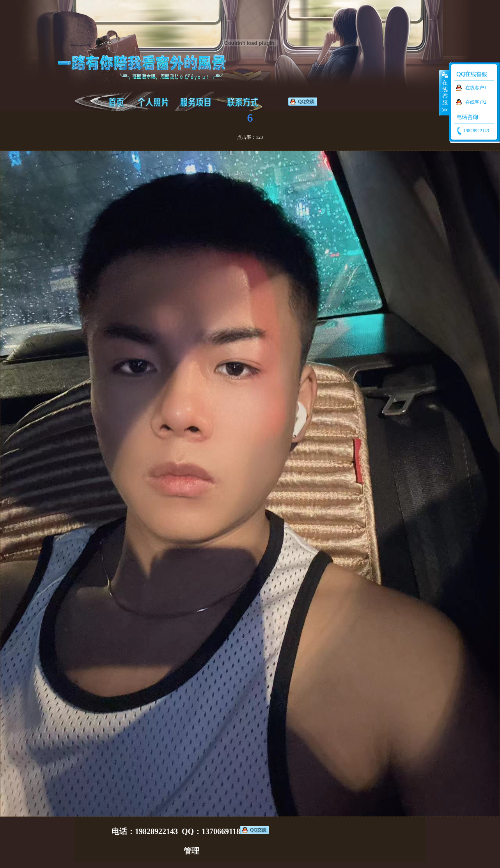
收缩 (444, 92)
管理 (191, 851)
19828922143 (476, 131)
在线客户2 (476, 102)
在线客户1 (476, 88)
